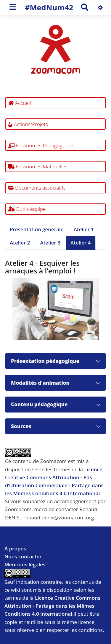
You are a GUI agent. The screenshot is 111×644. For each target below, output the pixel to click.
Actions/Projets (28, 124)
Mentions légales (25, 564)
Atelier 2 (20, 243)
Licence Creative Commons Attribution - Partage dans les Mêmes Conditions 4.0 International (52, 606)
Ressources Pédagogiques (41, 145)
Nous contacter (23, 556)
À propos (15, 548)
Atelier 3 (50, 243)
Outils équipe (27, 209)
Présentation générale (37, 229)
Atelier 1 (84, 229)
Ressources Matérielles (38, 166)
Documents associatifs (37, 188)
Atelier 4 (81, 243)
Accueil (20, 103)
